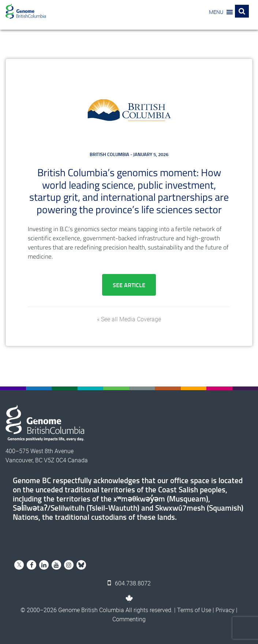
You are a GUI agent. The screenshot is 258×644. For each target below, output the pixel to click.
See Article (129, 285)
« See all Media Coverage (129, 319)
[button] (216, 12)
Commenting (129, 619)
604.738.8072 (129, 583)
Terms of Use (194, 610)
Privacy (225, 610)
